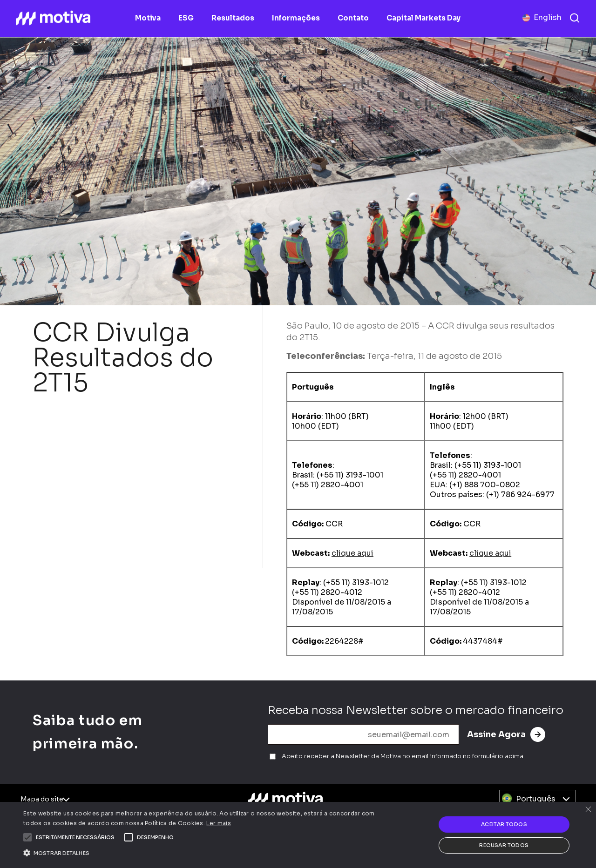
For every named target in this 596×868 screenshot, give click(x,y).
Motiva (148, 18)
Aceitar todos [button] (504, 824)
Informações (296, 18)
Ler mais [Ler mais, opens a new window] (218, 823)
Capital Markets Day (423, 18)
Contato (353, 18)
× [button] (588, 810)
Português (536, 799)
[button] (75, 837)
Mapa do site (42, 799)
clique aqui (352, 553)
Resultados (233, 18)
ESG (186, 18)
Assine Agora (506, 734)
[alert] (298, 835)
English (548, 17)
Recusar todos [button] (504, 845)
